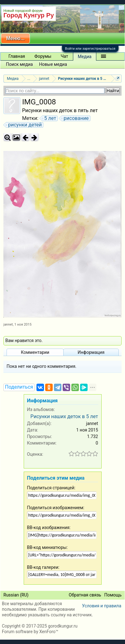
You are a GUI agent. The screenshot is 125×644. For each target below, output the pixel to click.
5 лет (49, 118)
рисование (75, 118)
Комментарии (35, 352)
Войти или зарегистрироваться (90, 49)
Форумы (43, 56)
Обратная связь (85, 595)
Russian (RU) (16, 595)
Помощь (113, 595)
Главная (17, 56)
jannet (8, 324)
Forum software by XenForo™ (30, 632)
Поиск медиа (19, 64)
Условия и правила (102, 606)
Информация (91, 352)
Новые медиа (53, 64)
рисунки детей (24, 125)
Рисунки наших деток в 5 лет (64, 416)
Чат (65, 56)
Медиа (85, 57)
